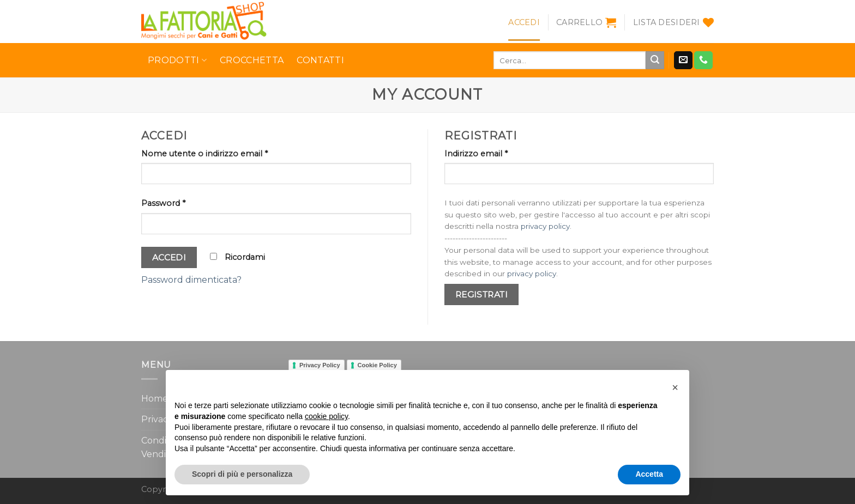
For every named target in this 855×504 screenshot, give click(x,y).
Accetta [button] (649, 474)
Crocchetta (252, 60)
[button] (675, 387)
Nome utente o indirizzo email (204, 154)
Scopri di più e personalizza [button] (242, 474)
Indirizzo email (476, 154)
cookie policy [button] (326, 416)
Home (155, 399)
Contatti (320, 60)
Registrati (482, 294)
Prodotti (177, 60)
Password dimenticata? (191, 280)
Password (163, 203)
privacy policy (545, 226)
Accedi (169, 257)
